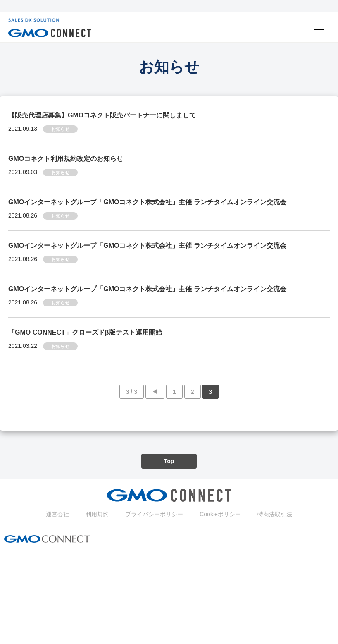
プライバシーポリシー (154, 514)
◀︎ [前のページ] (155, 392)
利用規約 (97, 514)
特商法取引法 (275, 514)
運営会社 (57, 514)
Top (169, 461)
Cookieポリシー (220, 514)
